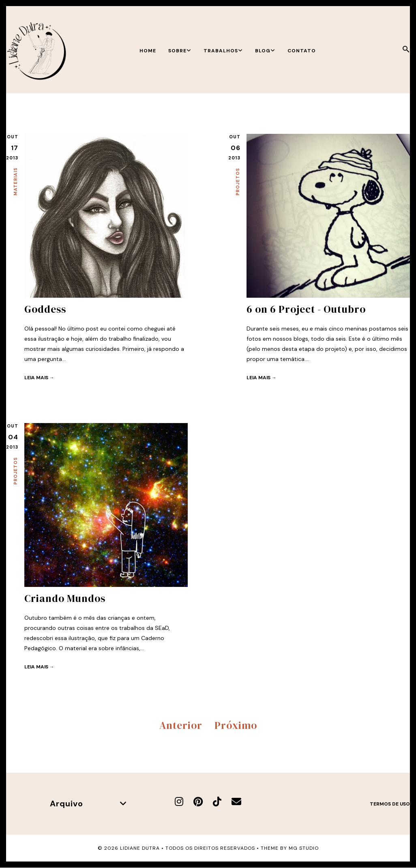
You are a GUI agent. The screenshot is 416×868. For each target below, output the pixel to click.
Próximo (236, 725)
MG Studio (304, 848)
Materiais (15, 182)
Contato (302, 51)
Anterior (181, 725)
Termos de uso (390, 804)
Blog (265, 51)
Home (148, 51)
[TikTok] (217, 802)
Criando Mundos (65, 598)
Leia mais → (39, 378)
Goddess (45, 309)
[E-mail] (236, 802)
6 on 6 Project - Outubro (306, 309)
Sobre (180, 51)
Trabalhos (223, 51)
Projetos (238, 182)
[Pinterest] (198, 802)
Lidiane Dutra (140, 848)
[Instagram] (179, 802)
